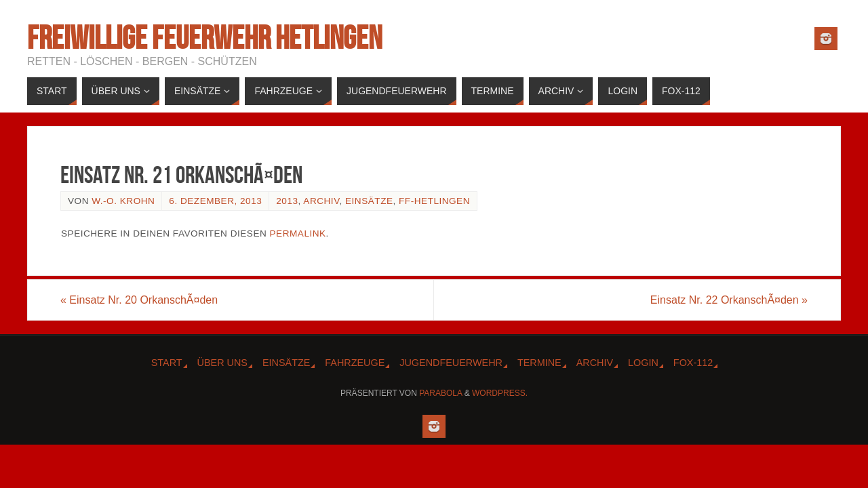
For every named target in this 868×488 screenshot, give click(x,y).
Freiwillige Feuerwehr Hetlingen (204, 38)
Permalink (298, 233)
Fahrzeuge (355, 363)
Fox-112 (693, 363)
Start (167, 363)
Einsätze (369, 201)
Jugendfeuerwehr (451, 363)
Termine (539, 363)
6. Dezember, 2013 (215, 201)
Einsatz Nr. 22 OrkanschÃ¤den (729, 300)
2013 (287, 201)
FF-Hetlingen (434, 201)
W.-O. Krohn (123, 201)
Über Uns (222, 363)
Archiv (321, 201)
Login (643, 363)
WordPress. (500, 393)
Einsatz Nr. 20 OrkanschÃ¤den (139, 300)
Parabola (440, 393)
